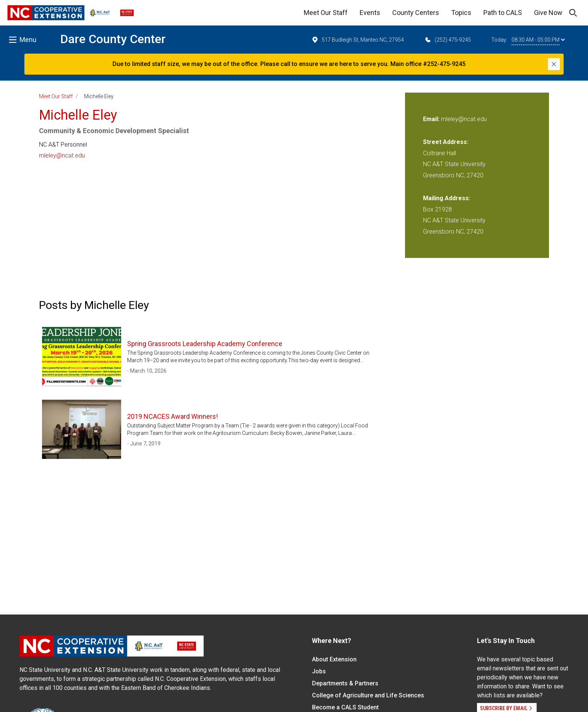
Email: (432, 119)
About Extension (334, 659)
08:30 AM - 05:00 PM (538, 40)
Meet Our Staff (326, 13)
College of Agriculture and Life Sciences (368, 695)
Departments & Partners (345, 683)
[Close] (554, 64)
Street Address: (446, 142)
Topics (461, 13)
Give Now (548, 13)
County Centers (416, 13)
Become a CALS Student (345, 707)
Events (370, 13)
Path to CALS (503, 13)
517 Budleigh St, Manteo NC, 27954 (358, 40)
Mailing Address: (447, 198)
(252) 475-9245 (448, 40)
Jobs (319, 671)
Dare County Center (113, 39)
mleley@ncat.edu (62, 155)
